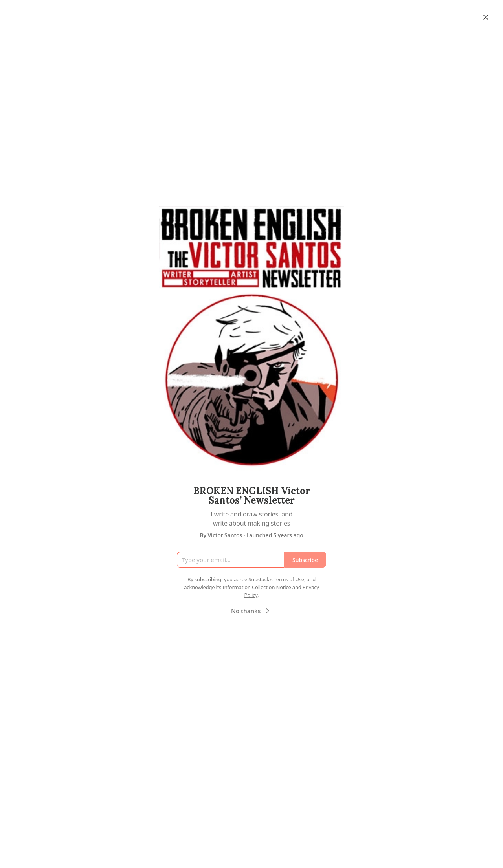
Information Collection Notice (257, 587)
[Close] (486, 17)
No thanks (251, 611)
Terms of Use (289, 579)
